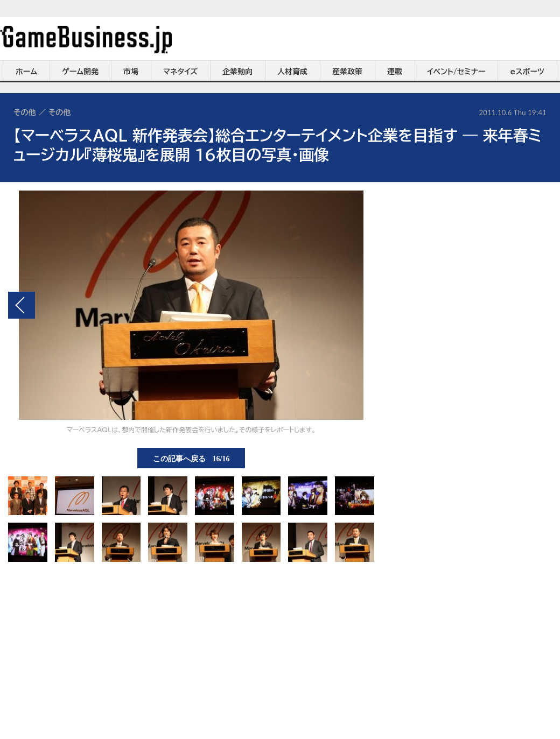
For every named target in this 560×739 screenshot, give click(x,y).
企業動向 (237, 72)
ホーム (26, 72)
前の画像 (22, 305)
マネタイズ (180, 72)
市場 (131, 72)
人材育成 (292, 72)
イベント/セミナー (456, 72)
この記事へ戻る (191, 458)
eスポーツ (527, 72)
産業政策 (347, 72)
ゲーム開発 (80, 72)
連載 (395, 72)
